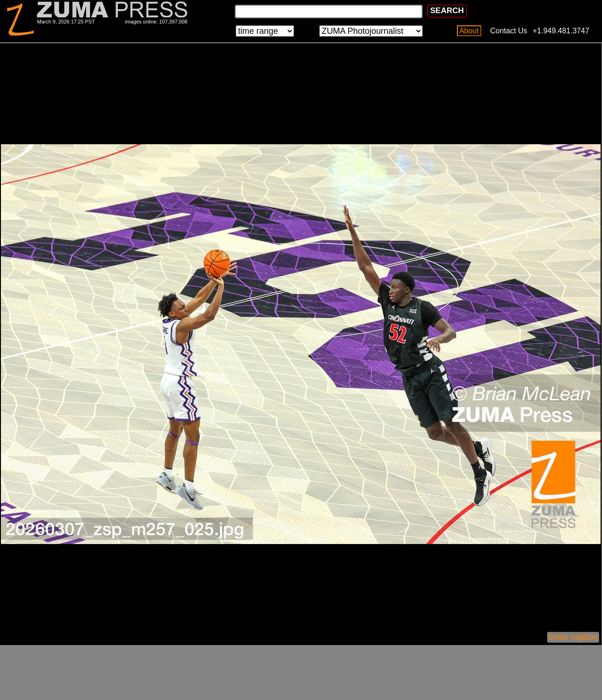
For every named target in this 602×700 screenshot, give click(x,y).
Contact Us (509, 31)
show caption (573, 637)
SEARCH (447, 11)
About (469, 31)
